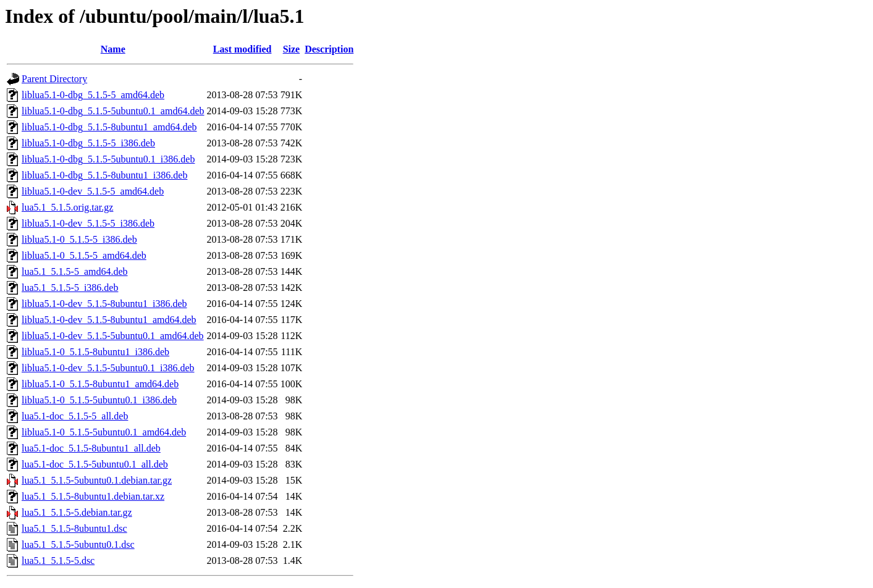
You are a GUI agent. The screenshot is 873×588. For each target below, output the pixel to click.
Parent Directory (54, 79)
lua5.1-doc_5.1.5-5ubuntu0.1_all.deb (95, 464)
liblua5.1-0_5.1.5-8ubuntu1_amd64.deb (100, 384)
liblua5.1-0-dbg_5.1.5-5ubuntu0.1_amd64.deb (113, 111)
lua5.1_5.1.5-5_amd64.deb (75, 271)
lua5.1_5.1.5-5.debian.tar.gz (77, 512)
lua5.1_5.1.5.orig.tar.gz (67, 207)
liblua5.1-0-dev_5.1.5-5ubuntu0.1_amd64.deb (113, 336)
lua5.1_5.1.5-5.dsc (58, 561)
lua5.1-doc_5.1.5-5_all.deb (75, 416)
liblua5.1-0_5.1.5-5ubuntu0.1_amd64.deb (104, 432)
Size (292, 49)
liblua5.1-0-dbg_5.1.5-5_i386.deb (88, 143)
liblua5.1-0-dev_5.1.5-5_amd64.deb (93, 191)
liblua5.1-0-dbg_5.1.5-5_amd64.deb (93, 95)
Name (113, 49)
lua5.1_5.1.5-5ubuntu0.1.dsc (78, 544)
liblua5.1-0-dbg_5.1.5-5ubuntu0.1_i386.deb (108, 159)
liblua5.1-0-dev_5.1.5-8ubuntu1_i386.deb (104, 304)
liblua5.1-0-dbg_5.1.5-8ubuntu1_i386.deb (104, 175)
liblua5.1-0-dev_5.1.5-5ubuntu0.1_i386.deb (108, 368)
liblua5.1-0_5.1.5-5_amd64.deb (84, 255)
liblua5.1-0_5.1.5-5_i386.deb (79, 239)
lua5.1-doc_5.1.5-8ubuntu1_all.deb (91, 448)
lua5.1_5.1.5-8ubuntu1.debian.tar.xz (93, 496)
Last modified (242, 49)
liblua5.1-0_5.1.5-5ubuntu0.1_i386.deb (99, 400)
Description (329, 49)
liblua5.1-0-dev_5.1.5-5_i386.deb (88, 223)
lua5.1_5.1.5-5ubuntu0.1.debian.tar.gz (97, 480)
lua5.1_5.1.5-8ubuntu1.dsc (74, 528)
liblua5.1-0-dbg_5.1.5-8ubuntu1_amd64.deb (109, 127)
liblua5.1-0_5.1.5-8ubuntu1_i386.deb (95, 352)
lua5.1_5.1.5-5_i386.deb (70, 288)
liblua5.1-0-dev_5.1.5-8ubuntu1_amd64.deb (109, 320)
